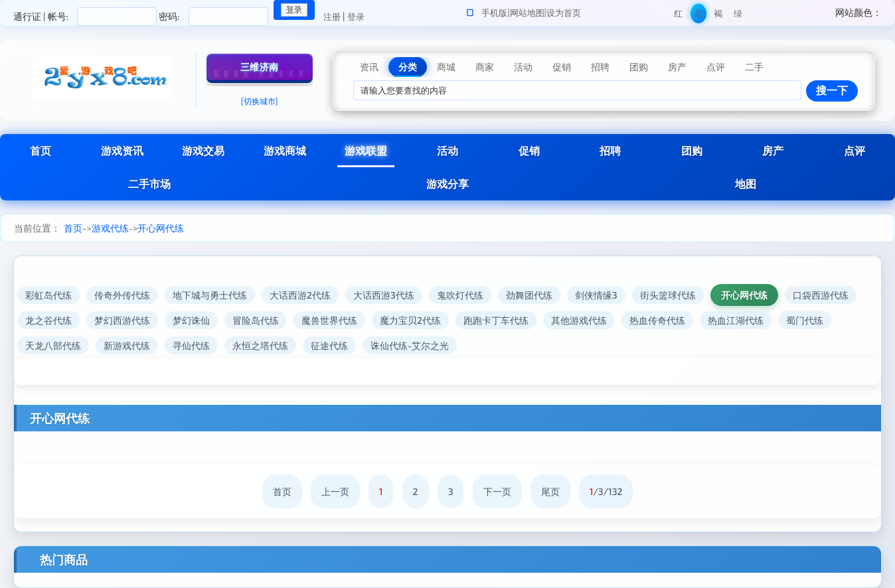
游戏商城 (285, 150)
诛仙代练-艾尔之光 (410, 345)
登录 (356, 17)
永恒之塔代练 (260, 345)
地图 (746, 184)
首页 (41, 150)
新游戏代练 (127, 345)
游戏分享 (447, 184)
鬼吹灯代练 (460, 295)
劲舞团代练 (529, 295)
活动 (447, 150)
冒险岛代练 (256, 320)
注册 (332, 17)
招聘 (610, 150)
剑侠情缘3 (596, 295)
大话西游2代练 (300, 295)
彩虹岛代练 (48, 295)
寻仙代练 (191, 345)
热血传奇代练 (657, 320)
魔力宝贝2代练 (410, 320)
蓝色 (698, 16)
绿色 (738, 16)
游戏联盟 (366, 150)
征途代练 (329, 345)
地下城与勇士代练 (210, 295)
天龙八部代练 (53, 345)
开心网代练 (161, 228)
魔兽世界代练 (329, 320)
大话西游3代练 (384, 295)
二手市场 (149, 184)
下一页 (497, 491)
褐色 (718, 16)
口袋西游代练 (821, 295)
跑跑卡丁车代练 (496, 320)
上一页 (335, 491)
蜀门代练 (805, 320)
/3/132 (606, 491)
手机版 (494, 13)
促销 (529, 150)
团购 (692, 150)
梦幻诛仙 (191, 320)
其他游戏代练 (579, 320)
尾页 (550, 491)
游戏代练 (110, 228)
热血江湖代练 (736, 320)
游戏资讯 (122, 150)
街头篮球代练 (668, 295)
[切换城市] (260, 101)
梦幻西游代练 (122, 320)
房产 (773, 150)
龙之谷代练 (48, 320)
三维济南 (260, 67)
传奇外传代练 (122, 295)
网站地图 (527, 13)
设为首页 (564, 13)
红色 (678, 16)
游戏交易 (203, 150)
